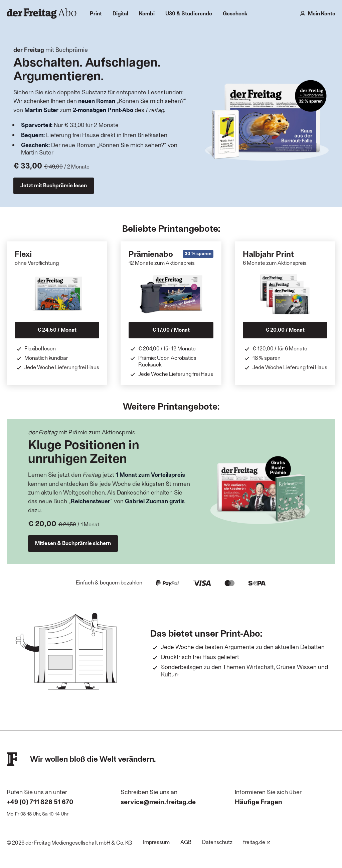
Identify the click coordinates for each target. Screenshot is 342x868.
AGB (186, 842)
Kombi (147, 13)
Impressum (156, 842)
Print (96, 13)
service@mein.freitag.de (158, 801)
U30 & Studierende (189, 13)
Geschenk (235, 13)
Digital (120, 13)
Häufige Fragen (259, 801)
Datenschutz (217, 842)
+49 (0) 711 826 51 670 (40, 801)
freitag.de (257, 842)
